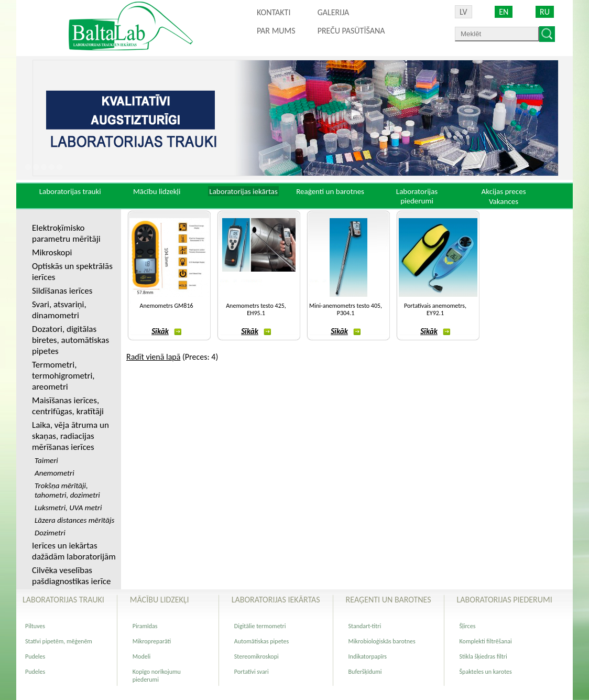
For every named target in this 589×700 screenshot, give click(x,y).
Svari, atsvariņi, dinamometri (59, 310)
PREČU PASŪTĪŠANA (351, 31)
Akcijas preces (503, 191)
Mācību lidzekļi (157, 191)
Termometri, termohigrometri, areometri (63, 376)
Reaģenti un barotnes (330, 191)
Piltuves (35, 626)
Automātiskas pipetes (261, 641)
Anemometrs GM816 (166, 306)
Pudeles (35, 656)
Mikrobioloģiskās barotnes (382, 641)
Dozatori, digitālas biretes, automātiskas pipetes (70, 340)
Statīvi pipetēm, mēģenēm (59, 641)
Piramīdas (145, 626)
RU (545, 12)
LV (463, 12)
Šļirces (468, 626)
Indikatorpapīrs (368, 656)
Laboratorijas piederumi (417, 196)
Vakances (504, 201)
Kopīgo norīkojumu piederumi (157, 676)
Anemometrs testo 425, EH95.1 (256, 309)
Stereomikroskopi (257, 656)
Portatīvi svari (252, 672)
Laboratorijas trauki (70, 191)
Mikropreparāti (152, 641)
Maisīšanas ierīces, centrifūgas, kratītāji (68, 406)
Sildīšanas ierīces (62, 291)
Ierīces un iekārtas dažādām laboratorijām (74, 551)
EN (504, 12)
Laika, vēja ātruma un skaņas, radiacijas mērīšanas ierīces (70, 436)
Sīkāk (166, 331)
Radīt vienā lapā (153, 357)
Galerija (334, 12)
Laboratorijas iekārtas (243, 191)
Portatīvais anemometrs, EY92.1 (435, 309)
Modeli (141, 656)
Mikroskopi (52, 252)
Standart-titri (365, 626)
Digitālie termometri (260, 626)
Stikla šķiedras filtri (483, 656)
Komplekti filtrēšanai (486, 641)
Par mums (276, 31)
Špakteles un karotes (486, 672)
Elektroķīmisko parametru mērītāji (66, 233)
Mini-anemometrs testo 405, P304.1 (346, 309)
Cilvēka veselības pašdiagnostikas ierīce (71, 576)
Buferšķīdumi (365, 672)
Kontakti (274, 12)
